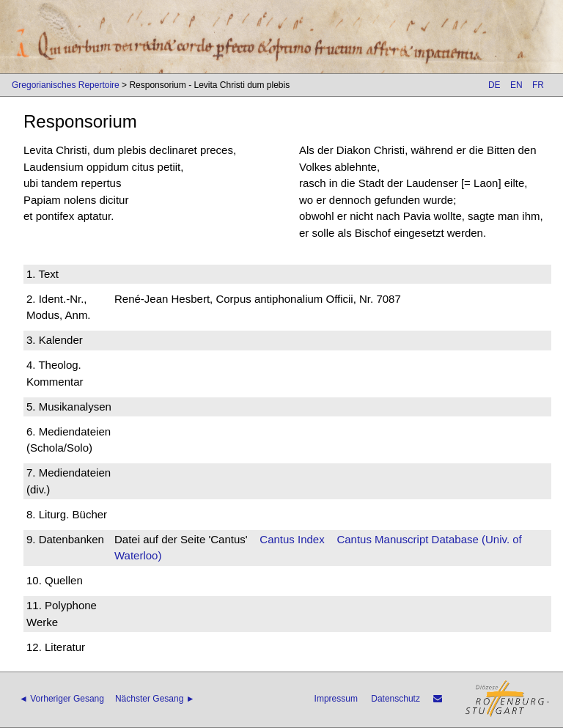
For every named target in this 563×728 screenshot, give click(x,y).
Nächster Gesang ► (155, 699)
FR (538, 85)
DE (494, 85)
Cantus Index (292, 539)
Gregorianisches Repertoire (66, 85)
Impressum (336, 699)
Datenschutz (395, 699)
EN (516, 85)
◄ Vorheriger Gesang (62, 699)
